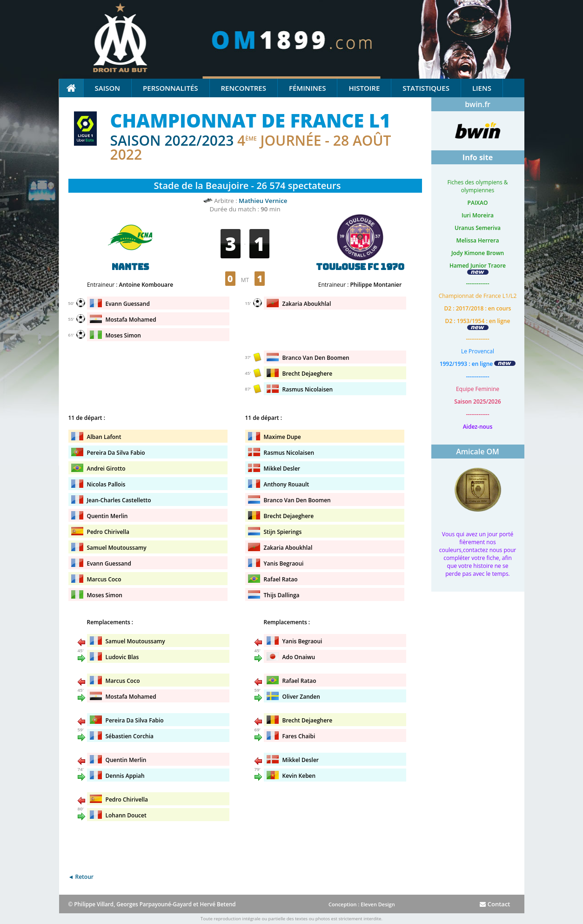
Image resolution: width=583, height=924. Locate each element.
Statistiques (426, 88)
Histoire (364, 88)
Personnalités (170, 88)
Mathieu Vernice (263, 201)
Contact (495, 904)
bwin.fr (478, 104)
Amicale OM (478, 452)
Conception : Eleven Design (362, 904)
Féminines (307, 88)
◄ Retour (81, 877)
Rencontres (244, 88)
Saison (108, 88)
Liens (482, 88)
